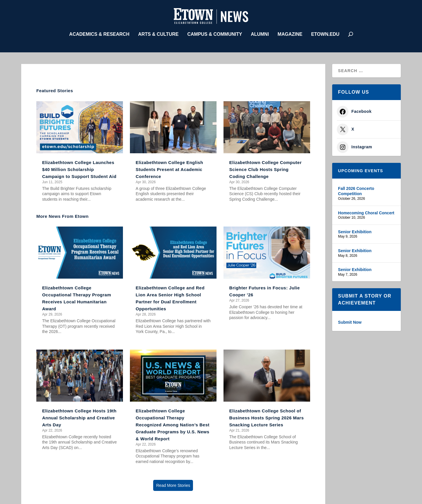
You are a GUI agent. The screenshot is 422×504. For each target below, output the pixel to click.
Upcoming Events (361, 169)
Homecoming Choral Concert (366, 211)
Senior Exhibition (355, 230)
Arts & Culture (158, 33)
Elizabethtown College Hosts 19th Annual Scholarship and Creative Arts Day (79, 416)
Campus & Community (214, 33)
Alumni (260, 33)
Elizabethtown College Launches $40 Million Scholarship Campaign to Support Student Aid (79, 168)
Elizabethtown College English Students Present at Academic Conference (169, 168)
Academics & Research (99, 33)
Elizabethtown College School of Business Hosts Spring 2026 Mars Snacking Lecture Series (267, 416)
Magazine (290, 33)
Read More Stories (173, 484)
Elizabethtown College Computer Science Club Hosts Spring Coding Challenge (265, 168)
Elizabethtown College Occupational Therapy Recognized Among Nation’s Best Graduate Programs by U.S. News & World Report (173, 423)
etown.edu (325, 33)
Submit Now (350, 321)
